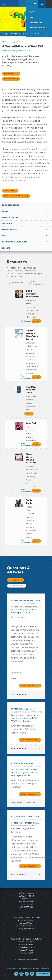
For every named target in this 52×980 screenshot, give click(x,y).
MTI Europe (36, 22)
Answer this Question (29, 685)
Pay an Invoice (34, 33)
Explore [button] (6, 248)
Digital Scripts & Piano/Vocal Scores (32, 335)
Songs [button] (5, 211)
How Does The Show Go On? (31, 390)
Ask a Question (14, 580)
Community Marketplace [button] (15, 242)
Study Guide (29, 502)
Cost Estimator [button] (10, 217)
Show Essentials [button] (11, 205)
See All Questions (16, 586)
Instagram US (32, 974)
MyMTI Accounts (29, 4)
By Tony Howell (19, 816)
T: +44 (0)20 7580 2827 (26, 926)
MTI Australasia (39, 28)
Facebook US (16, 974)
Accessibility (45, 968)
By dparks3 (17, 600)
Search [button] (42, 4)
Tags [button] (5, 236)
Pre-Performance (37, 283)
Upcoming (7, 223)
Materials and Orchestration (15, 196)
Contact (36, 968)
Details (36, 321)
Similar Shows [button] (9, 230)
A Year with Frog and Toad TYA (25, 608)
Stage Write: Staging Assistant (31, 458)
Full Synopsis (9, 191)
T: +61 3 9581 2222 (26, 953)
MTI (32, 17)
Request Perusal (10, 74)
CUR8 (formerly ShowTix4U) (32, 294)
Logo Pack (31, 423)
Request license (10, 79)
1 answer (19, 694)
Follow (8, 42)
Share (18, 42)
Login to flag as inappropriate (28, 603)
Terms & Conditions (14, 968)
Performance (17, 283)
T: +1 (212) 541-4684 (26, 904)
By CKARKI (16, 763)
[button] (35, 4)
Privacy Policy (27, 968)
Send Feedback (43, 974)
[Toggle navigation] (3, 3)
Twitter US (21, 974)
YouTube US (27, 974)
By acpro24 (17, 709)
